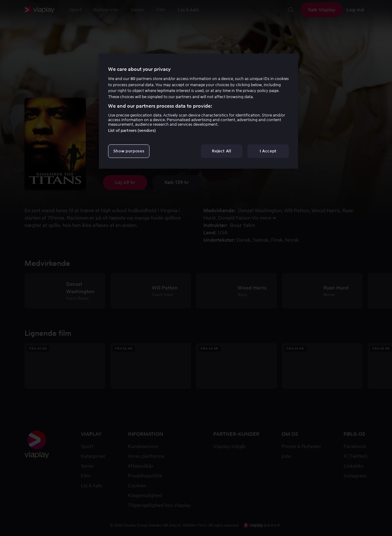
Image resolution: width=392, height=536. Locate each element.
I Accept (268, 151)
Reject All (222, 151)
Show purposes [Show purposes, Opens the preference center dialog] (129, 151)
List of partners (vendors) (132, 130)
